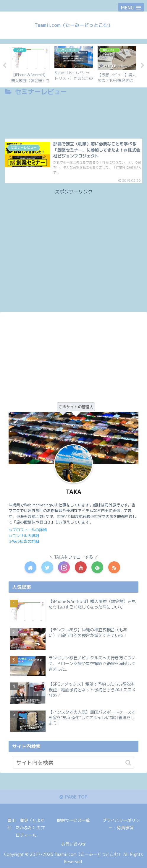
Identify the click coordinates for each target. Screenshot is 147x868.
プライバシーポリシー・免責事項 (121, 824)
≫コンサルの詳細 (24, 535)
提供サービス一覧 (73, 821)
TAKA (74, 492)
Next (143, 66)
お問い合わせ (74, 844)
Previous (4, 66)
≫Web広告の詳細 (24, 541)
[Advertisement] (73, 116)
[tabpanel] (30, 65)
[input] (73, 763)
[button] (128, 763)
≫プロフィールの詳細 (28, 530)
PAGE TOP (74, 797)
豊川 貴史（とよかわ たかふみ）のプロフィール (26, 828)
